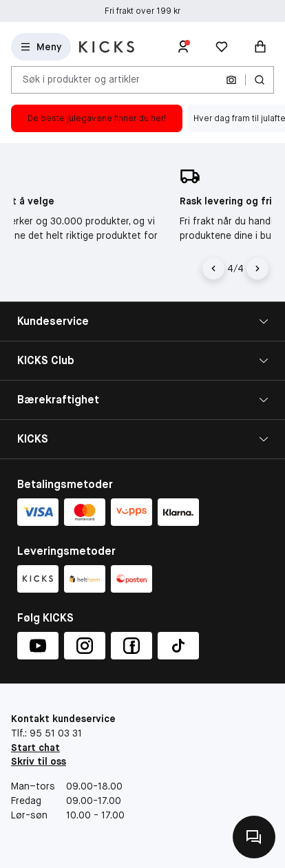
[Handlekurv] (260, 47)
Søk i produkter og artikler (81, 79)
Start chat (35, 748)
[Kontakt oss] (254, 837)
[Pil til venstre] (215, 268)
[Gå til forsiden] (107, 47)
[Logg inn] (183, 47)
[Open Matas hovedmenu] (41, 47)
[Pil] (257, 268)
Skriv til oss (39, 761)
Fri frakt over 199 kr (142, 11)
